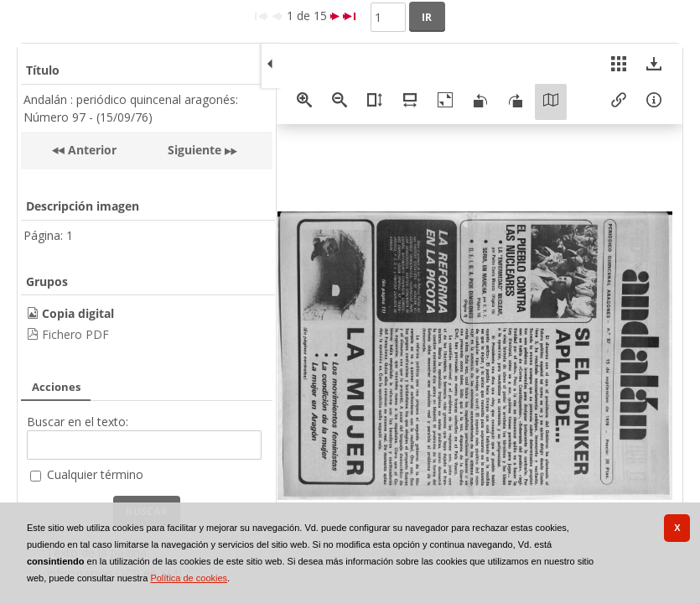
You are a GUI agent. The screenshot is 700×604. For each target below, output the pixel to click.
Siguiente (194, 150)
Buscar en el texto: (78, 422)
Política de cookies (189, 578)
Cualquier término (95, 474)
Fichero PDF (75, 334)
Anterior (91, 150)
